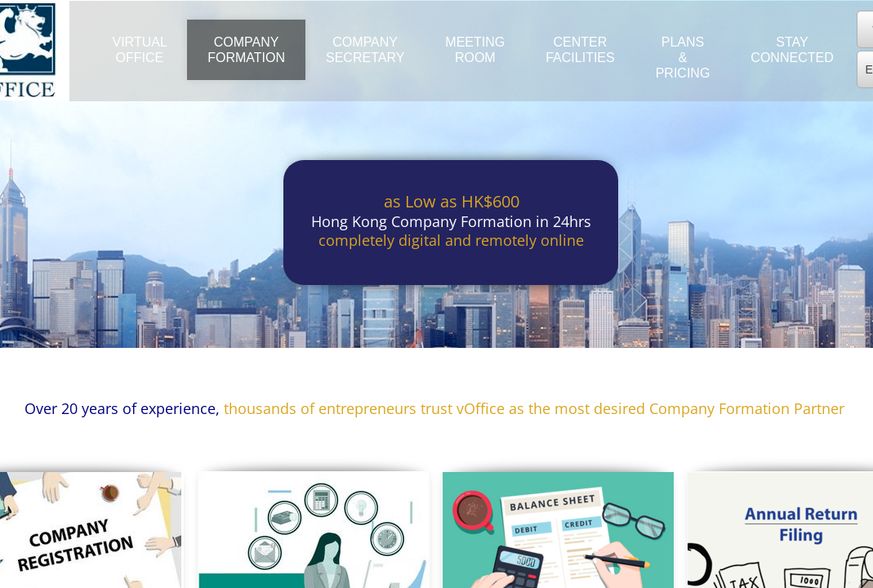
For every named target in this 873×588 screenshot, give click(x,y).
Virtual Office (140, 50)
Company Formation (246, 50)
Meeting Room (475, 50)
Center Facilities (580, 50)
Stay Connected (792, 50)
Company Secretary (365, 50)
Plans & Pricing (683, 58)
